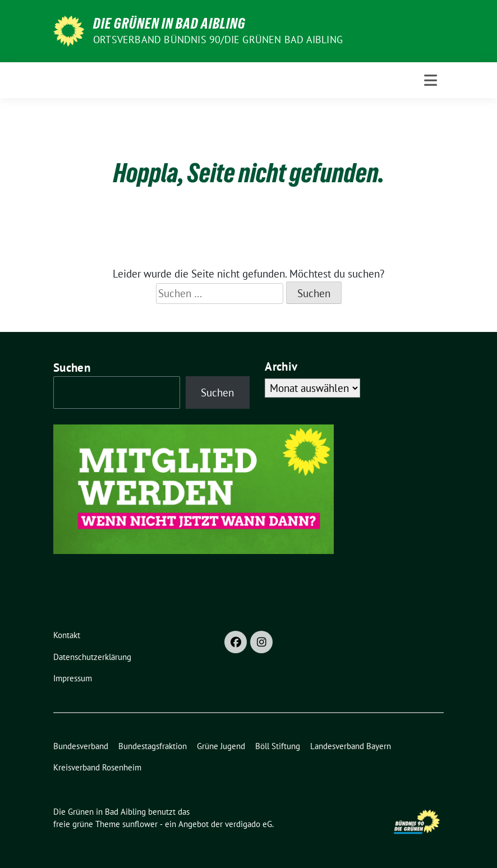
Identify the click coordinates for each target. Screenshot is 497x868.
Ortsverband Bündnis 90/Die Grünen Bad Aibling (218, 40)
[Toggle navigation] (431, 80)
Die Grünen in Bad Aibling (169, 24)
